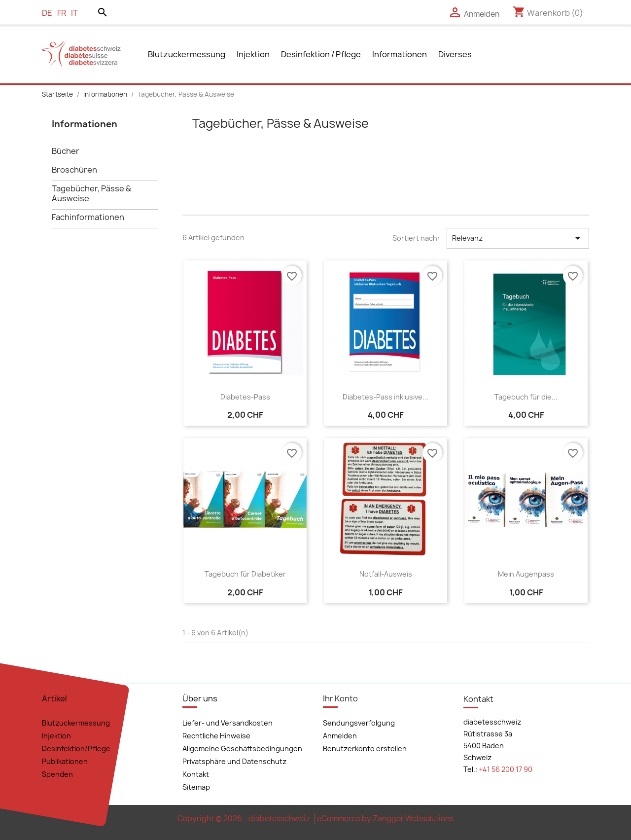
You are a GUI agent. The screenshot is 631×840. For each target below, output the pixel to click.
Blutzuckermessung (187, 54)
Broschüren (74, 170)
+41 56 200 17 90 (506, 769)
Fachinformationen (88, 217)
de (47, 13)
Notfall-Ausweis (386, 574)
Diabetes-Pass (245, 397)
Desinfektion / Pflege (321, 54)
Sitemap (196, 787)
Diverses (455, 54)
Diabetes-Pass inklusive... (386, 397)
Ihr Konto (340, 698)
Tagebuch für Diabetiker (245, 574)
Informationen (400, 54)
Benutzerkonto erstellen (365, 749)
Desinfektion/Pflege (76, 749)
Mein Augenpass (526, 574)
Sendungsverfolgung (359, 723)
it (74, 13)
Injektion (253, 54)
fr (62, 13)
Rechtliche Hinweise (216, 736)
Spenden (57, 774)
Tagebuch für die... (526, 397)
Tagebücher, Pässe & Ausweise (91, 194)
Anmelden (340, 736)
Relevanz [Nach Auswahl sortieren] (518, 238)
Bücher (66, 151)
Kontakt (196, 774)
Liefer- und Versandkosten (228, 723)
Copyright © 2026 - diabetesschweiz (245, 819)
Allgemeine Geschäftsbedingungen (242, 749)
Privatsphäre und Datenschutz (234, 761)
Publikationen (65, 761)
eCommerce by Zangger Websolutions (385, 819)
